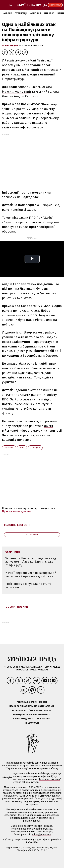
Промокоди (32, 723)
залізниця (9, 448)
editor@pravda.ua (41, 834)
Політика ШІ (19, 710)
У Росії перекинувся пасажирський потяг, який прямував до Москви (31, 575)
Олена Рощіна (11, 45)
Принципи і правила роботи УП (32, 715)
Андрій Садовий (27, 96)
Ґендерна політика (40, 710)
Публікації (21, 13)
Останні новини (17, 607)
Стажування (43, 719)
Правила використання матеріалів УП (32, 706)
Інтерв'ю (49, 13)
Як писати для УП (23, 719)
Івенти (43, 702)
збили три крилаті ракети (21, 222)
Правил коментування (17, 511)
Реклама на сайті (27, 702)
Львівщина (35, 448)
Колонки (35, 13)
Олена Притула (44, 832)
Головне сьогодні (17, 525)
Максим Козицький (16, 92)
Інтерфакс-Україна (50, 779)
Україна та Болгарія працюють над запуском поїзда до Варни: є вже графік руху (31, 562)
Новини (7, 13)
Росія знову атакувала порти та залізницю (28, 586)
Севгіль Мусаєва (43, 829)
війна (22, 448)
